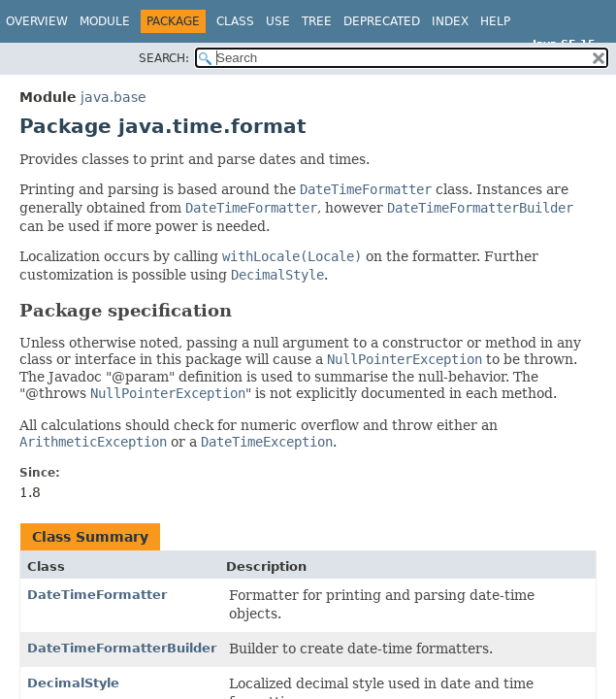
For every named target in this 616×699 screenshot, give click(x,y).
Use (278, 21)
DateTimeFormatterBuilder (122, 648)
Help (495, 21)
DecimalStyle (73, 683)
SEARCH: (164, 58)
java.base (113, 97)
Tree (317, 21)
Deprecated (382, 21)
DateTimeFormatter (97, 595)
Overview (37, 21)
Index (450, 21)
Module (105, 21)
